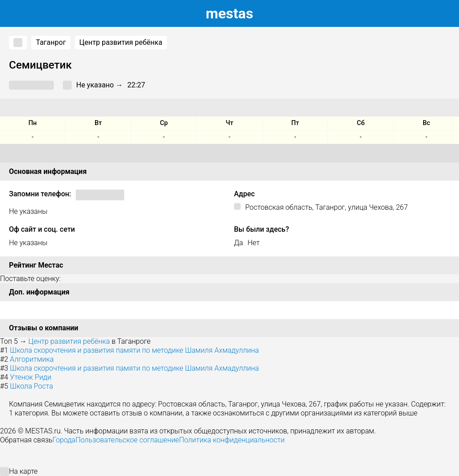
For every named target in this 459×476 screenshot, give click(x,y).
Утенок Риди (30, 377)
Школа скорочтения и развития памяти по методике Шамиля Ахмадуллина (134, 350)
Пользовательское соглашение (127, 440)
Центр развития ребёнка (121, 42)
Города (64, 440)
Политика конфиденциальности (232, 440)
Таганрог (51, 42)
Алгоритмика (32, 359)
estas (229, 13)
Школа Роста (31, 386)
